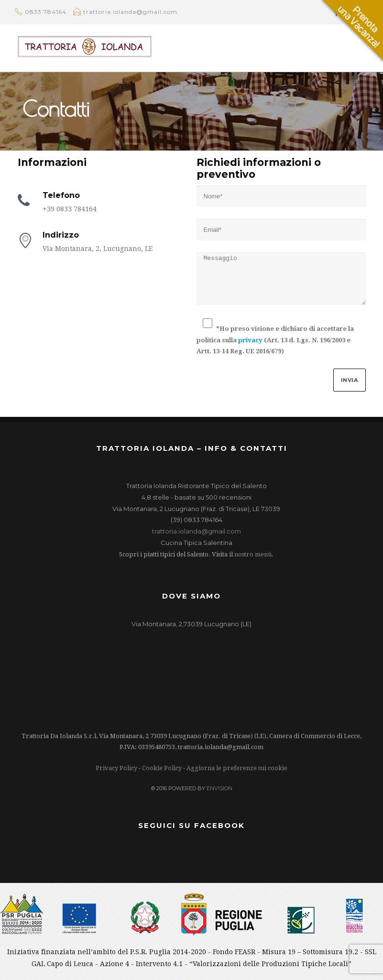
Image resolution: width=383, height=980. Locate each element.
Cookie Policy (162, 768)
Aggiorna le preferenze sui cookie (237, 768)
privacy (250, 340)
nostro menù (253, 554)
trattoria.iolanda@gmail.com (197, 531)
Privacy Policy (116, 768)
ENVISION (219, 788)
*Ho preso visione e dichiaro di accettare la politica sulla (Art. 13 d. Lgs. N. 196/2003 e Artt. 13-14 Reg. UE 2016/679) (275, 340)
